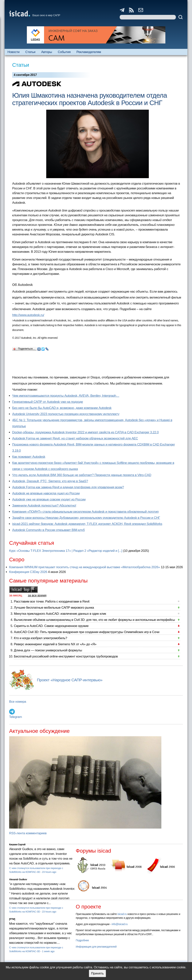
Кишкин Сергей (17, 845)
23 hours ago (49, 872)
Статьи (30, 52)
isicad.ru (122, 914)
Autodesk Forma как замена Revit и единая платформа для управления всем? (68, 487)
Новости (13, 52)
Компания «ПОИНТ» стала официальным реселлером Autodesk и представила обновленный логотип (85, 512)
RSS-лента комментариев (28, 833)
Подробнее (82, 940)
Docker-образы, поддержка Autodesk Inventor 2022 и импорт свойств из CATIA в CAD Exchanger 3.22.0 (85, 432)
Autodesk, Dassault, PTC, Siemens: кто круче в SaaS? (50, 481)
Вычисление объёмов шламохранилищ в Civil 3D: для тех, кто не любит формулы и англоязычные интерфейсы (94, 620)
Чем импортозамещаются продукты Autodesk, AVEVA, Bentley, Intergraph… (66, 396)
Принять (97, 973)
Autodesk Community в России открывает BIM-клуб (48, 530)
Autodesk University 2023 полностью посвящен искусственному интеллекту (66, 414)
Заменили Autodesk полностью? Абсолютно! (44, 506)
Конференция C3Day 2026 (28, 572)
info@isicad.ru (120, 924)
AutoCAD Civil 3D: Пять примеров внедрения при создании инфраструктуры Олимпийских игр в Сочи (87, 632)
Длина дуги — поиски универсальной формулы (48, 650)
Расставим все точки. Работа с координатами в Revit (52, 601)
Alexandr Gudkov (18, 879)
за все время (37, 595)
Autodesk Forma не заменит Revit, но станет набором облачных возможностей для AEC (75, 438)
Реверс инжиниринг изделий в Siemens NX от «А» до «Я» (55, 644)
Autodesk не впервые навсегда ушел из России (46, 493)
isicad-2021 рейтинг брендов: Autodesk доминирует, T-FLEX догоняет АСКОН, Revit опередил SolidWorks (87, 524)
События (64, 52)
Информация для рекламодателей (96, 947)
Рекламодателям (89, 52)
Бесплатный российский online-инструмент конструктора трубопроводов (66, 656)
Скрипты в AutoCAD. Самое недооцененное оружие (51, 626)
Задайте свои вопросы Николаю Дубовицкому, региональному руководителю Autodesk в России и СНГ (86, 518)
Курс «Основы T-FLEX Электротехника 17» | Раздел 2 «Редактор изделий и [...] (66, 551)
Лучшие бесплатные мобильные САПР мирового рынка (54, 608)
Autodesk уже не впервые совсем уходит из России (49, 499)
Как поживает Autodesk (29, 457)
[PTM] (12, 919)
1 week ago (48, 951)
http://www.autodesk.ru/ (28, 315)
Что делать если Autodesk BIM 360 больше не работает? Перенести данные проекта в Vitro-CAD (82, 475)
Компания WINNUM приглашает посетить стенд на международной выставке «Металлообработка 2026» (85, 567)
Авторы (47, 52)
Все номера (18, 702)
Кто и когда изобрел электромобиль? (41, 638)
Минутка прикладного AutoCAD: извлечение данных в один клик (60, 614)
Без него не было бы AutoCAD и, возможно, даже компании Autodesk (62, 408)
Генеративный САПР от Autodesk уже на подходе (48, 402)
